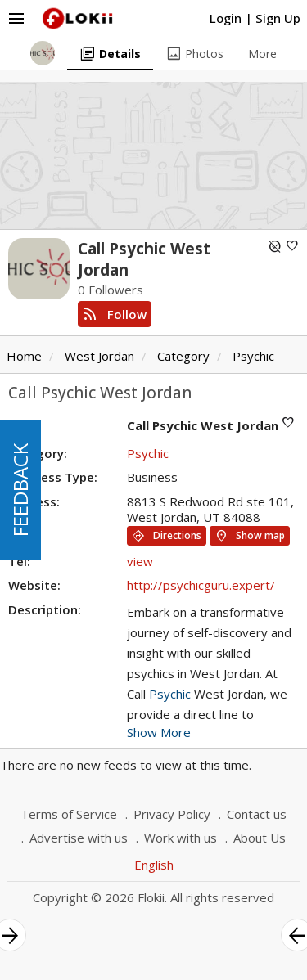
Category (183, 356)
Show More (159, 732)
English (154, 865)
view (140, 561)
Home (24, 356)
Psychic (253, 356)
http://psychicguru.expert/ (201, 585)
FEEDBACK (20, 490)
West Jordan (99, 356)
